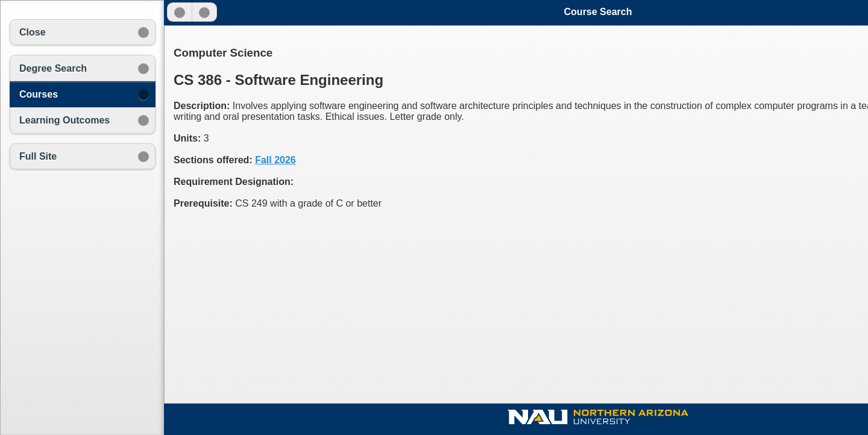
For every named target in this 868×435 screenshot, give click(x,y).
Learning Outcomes (64, 120)
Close (33, 32)
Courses (39, 94)
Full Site (38, 156)
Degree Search (53, 68)
